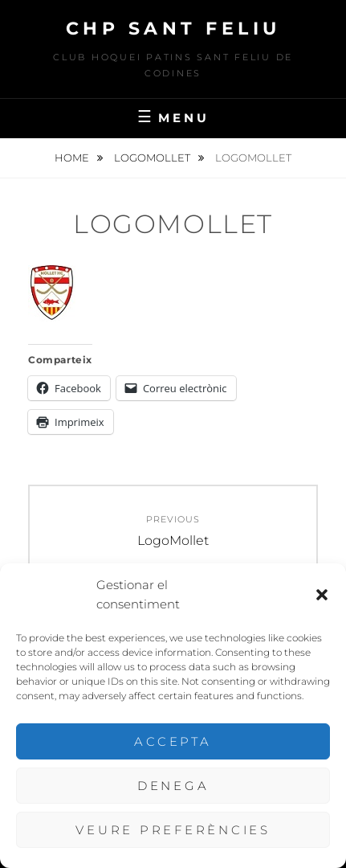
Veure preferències (173, 830)
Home (73, 158)
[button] (322, 595)
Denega (173, 786)
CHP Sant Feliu (173, 29)
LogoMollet (153, 158)
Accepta (173, 741)
